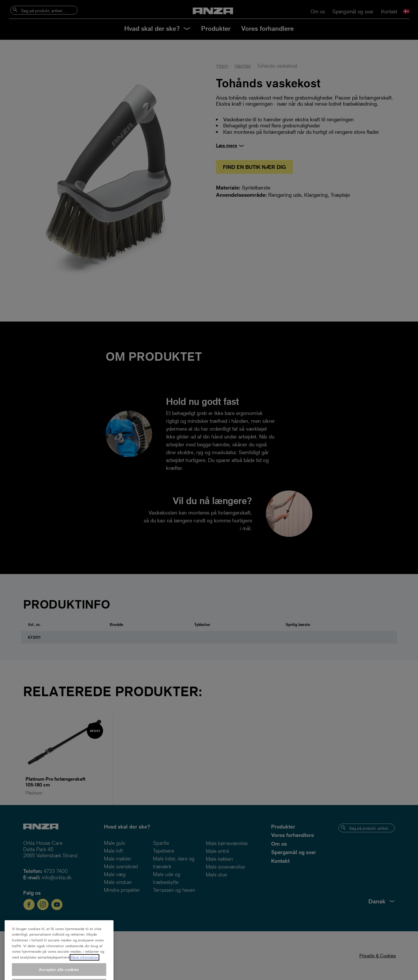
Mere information (84, 964)
